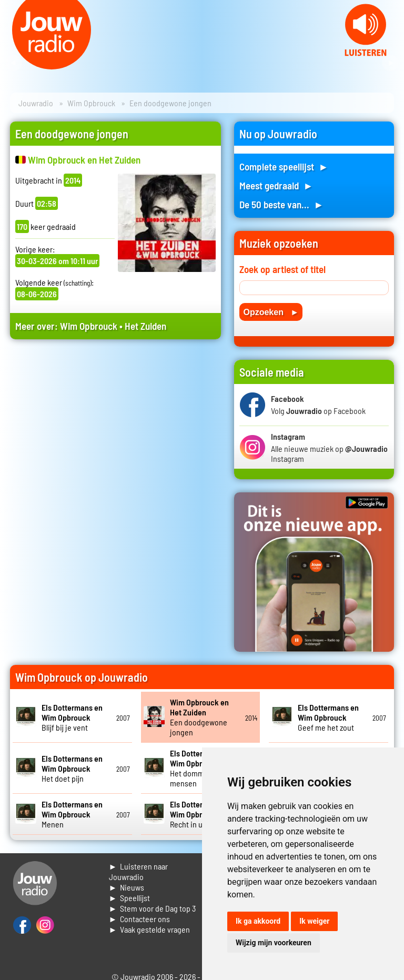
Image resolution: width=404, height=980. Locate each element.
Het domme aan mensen (200, 768)
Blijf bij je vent (72, 717)
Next (390, 63)
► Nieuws (127, 887)
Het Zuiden (145, 326)
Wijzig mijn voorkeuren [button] (274, 943)
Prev (14, 63)
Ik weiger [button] (314, 921)
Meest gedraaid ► (276, 185)
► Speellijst (130, 898)
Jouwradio (36, 103)
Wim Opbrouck (91, 103)
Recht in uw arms (200, 814)
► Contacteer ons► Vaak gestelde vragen (150, 924)
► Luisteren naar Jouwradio (139, 871)
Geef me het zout (328, 717)
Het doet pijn (72, 768)
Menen (72, 814)
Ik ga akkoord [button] (258, 921)
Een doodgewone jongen (199, 717)
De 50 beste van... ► (281, 204)
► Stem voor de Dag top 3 (153, 908)
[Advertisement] (115, 441)
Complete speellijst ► (284, 166)
